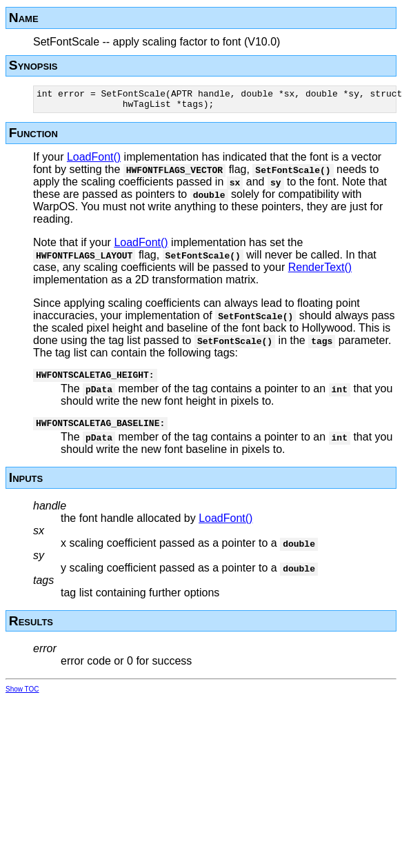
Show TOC (22, 697)
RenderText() (320, 271)
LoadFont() (94, 161)
